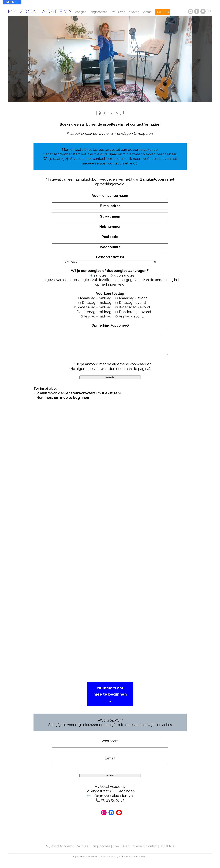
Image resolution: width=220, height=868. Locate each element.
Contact (147, 12)
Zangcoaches (98, 12)
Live (113, 12)
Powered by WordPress (135, 857)
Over (121, 12)
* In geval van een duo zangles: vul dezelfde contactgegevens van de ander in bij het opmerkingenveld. (110, 271)
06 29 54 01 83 (113, 800)
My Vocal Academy (40, 11)
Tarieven (133, 12)
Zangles (81, 12)
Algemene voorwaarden (86, 857)
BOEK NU (162, 12)
